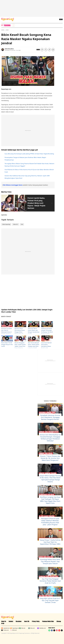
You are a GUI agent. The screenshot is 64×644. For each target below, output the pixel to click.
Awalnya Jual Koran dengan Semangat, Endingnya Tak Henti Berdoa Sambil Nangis (47, 332)
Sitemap (59, 621)
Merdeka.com (41, 628)
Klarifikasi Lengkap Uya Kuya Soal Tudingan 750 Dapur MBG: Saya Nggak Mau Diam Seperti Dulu (50, 500)
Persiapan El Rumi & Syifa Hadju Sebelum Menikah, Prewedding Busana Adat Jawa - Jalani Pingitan (50, 522)
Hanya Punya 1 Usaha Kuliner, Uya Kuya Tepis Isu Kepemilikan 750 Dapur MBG (50, 542)
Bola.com (31, 628)
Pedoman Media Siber (48, 621)
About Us (4, 621)
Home (3, 30)
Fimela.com (5, 630)
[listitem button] (49, 50)
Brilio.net (13, 630)
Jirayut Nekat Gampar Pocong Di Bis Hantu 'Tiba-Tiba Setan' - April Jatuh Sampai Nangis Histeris (50, 479)
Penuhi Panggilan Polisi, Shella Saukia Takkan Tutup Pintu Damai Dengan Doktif (20, 346)
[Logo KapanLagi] (8, 19)
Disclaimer (19, 621)
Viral (22, 224)
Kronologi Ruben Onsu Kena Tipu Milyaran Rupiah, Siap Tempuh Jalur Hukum (50, 561)
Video (7, 30)
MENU (61, 19)
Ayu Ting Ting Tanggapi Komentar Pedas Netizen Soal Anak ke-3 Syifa (50, 581)
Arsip (3, 623)
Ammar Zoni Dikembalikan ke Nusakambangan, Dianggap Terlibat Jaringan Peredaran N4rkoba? (50, 438)
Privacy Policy (36, 621)
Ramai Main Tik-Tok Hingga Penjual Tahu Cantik (7, 344)
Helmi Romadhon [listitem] (9, 49)
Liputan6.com (5, 628)
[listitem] (13, 25)
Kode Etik (27, 621)
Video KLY (16, 224)
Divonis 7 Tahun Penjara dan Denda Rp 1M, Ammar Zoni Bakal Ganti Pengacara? (50, 458)
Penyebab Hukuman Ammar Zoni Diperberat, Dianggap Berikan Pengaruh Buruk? (50, 417)
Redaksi (11, 621)
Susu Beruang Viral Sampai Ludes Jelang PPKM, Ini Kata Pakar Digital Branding (29, 154)
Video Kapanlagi (6, 224)
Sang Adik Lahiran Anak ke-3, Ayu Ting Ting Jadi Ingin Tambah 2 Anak (50, 600)
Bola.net (22, 628)
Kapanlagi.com (14, 628)
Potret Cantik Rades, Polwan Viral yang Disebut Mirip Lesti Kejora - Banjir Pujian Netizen (36, 203)
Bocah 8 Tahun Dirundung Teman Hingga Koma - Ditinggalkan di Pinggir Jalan (20, 332)
